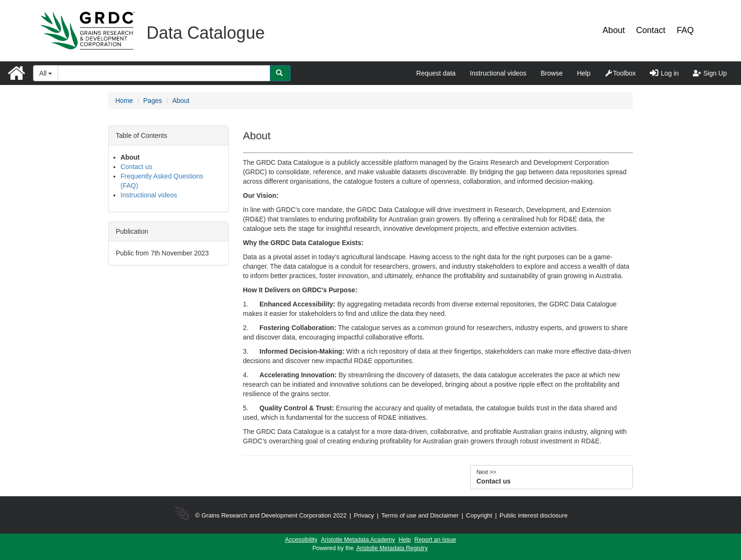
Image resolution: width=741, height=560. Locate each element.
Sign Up (710, 73)
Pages (153, 101)
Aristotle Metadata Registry (392, 548)
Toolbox (620, 73)
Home (124, 101)
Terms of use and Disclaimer (420, 515)
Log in (664, 73)
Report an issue (435, 540)
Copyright (480, 515)
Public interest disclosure (534, 515)
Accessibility (301, 540)
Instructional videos (498, 73)
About (614, 30)
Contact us (136, 167)
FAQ (685, 30)
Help (584, 73)
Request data (436, 73)
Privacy (364, 515)
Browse (552, 73)
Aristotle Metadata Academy (358, 540)
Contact (651, 30)
